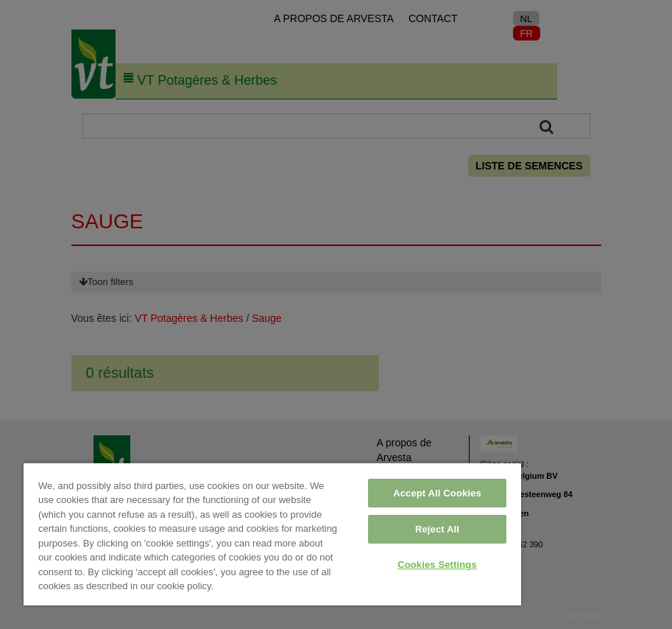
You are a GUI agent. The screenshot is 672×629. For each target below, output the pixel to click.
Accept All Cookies (437, 493)
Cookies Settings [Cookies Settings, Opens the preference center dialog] (437, 565)
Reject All (437, 529)
